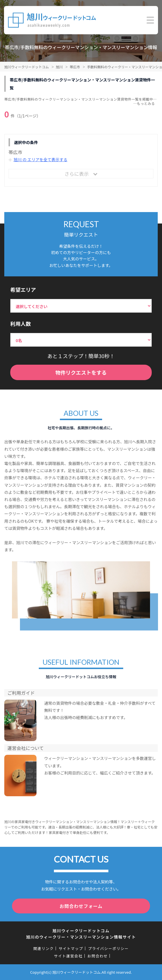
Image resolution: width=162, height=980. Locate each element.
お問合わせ (98, 956)
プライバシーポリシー (108, 948)
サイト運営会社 (68, 956)
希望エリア (23, 290)
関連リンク (44, 948)
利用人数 (21, 324)
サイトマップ (71, 948)
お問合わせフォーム (81, 906)
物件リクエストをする (81, 372)
